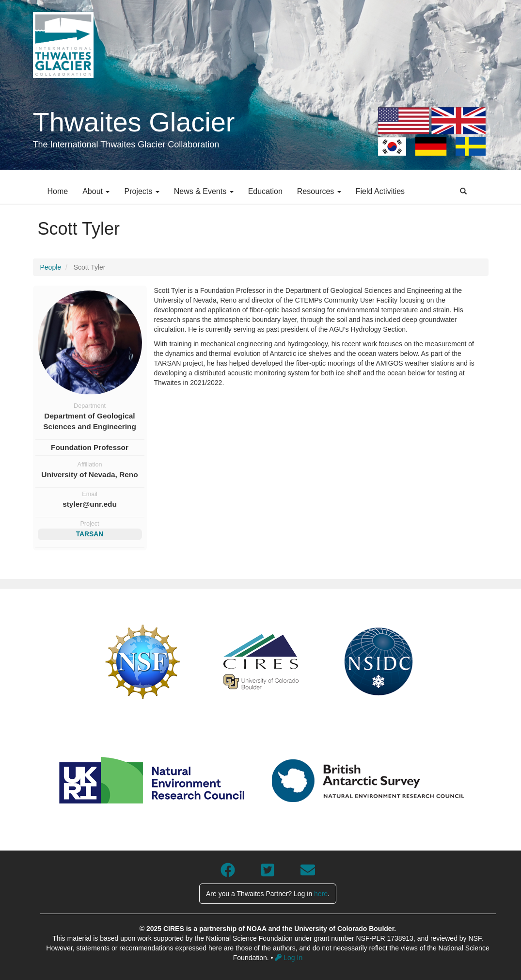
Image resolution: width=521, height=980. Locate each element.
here (321, 894)
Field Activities (380, 191)
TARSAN (90, 534)
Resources (319, 191)
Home (58, 191)
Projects (142, 191)
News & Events (204, 191)
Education (265, 191)
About (96, 191)
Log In (289, 958)
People (51, 267)
